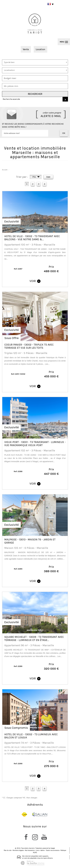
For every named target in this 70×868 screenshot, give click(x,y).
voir (35, 281)
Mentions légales (18, 850)
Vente (26, 49)
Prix (36, 177)
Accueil (5, 170)
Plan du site (8, 850)
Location (40, 49)
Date (48, 177)
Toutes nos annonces (53, 850)
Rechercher (35, 94)
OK (64, 133)
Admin (43, 850)
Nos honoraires (30, 850)
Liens (38, 850)
